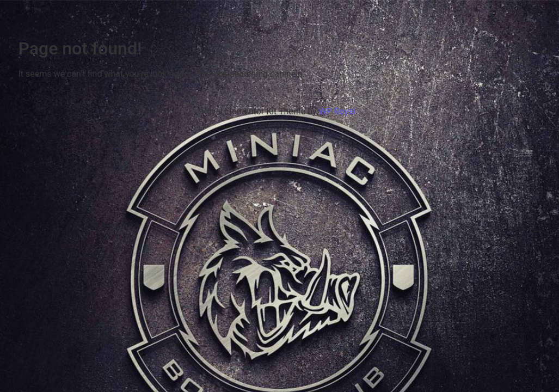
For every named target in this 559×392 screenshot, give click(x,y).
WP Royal (337, 111)
